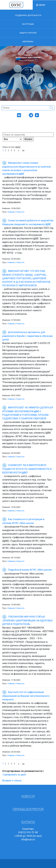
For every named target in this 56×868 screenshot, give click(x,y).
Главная (11, 212)
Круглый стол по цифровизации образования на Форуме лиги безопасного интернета (26, 696)
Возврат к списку (12, 781)
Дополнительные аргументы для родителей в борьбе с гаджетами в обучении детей (27, 336)
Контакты (28, 822)
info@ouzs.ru (28, 839)
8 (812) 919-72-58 (28, 832)
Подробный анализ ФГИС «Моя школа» (27, 570)
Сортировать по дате (14, 775)
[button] (40, 5)
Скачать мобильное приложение (28, 58)
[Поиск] (28, 108)
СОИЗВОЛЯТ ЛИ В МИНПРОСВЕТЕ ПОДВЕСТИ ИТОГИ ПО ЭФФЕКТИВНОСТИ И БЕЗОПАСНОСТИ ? (27, 469)
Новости (20, 212)
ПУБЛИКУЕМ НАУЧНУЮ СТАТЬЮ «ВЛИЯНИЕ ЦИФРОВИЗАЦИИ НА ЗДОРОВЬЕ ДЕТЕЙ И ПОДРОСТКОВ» (27, 620)
